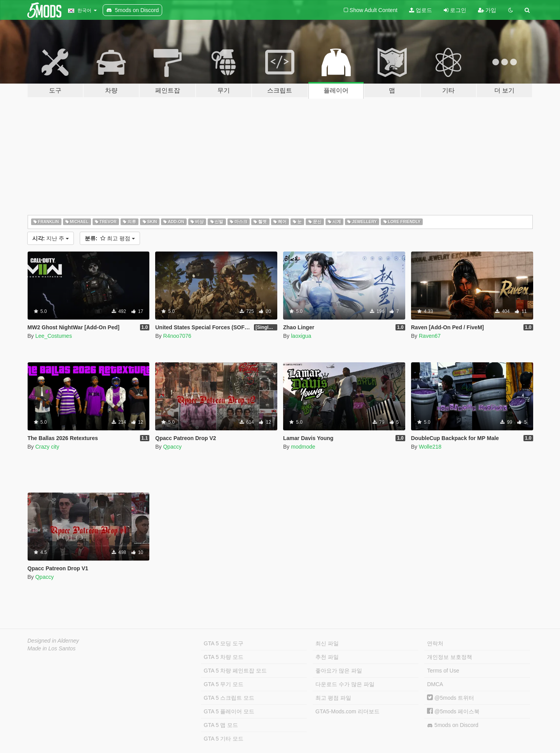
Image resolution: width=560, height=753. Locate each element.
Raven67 (430, 336)
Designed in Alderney (53, 641)
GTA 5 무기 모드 (224, 684)
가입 (487, 10)
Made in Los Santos (52, 648)
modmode (303, 447)
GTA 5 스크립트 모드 (229, 698)
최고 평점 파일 (333, 698)
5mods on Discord (453, 725)
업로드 (421, 10)
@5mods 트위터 (451, 698)
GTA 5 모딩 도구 (224, 643)
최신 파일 (327, 643)
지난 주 (51, 238)
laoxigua (301, 336)
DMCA (435, 684)
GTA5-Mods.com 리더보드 (347, 711)
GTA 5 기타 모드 (224, 739)
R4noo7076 (177, 336)
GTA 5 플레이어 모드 (229, 711)
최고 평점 (110, 238)
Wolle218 (430, 447)
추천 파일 (327, 657)
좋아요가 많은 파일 (339, 671)
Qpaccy (172, 447)
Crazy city (47, 447)
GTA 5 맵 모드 (221, 725)
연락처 (435, 643)
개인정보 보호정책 (450, 657)
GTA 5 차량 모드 (224, 657)
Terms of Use (443, 671)
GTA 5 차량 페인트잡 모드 (235, 671)
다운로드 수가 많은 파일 (345, 684)
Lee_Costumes (54, 336)
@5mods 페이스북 (453, 711)
